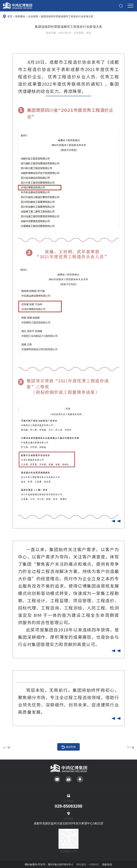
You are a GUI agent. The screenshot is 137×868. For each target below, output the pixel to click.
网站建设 (81, 864)
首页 (10, 16)
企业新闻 (33, 16)
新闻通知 (20, 16)
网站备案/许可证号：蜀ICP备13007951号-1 (49, 864)
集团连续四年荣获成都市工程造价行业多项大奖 (67, 16)
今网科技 (94, 864)
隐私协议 (107, 864)
